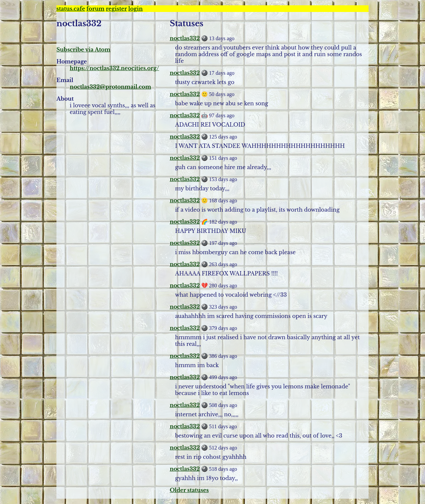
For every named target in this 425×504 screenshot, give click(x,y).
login (135, 9)
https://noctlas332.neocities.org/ (114, 68)
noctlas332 (185, 38)
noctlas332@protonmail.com (110, 87)
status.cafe (71, 9)
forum (95, 9)
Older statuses (189, 490)
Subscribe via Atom (84, 50)
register (117, 9)
